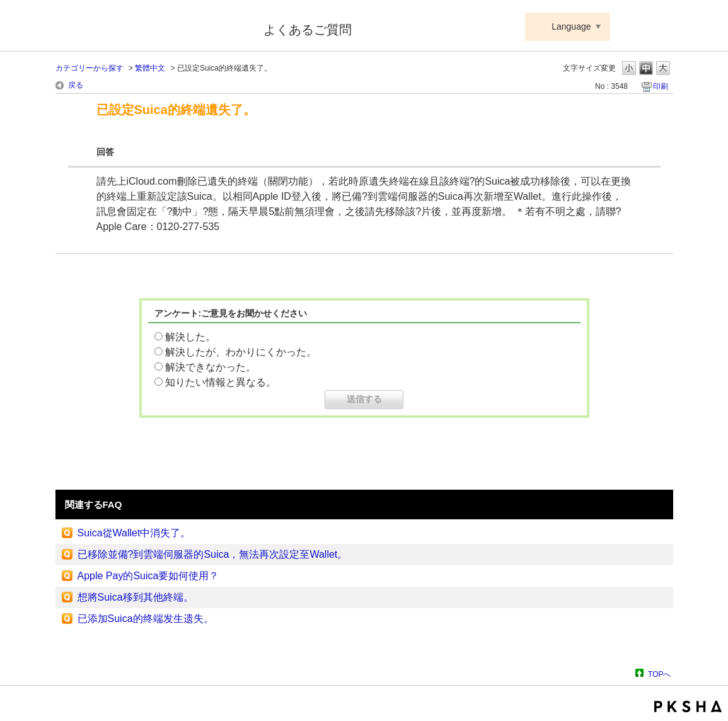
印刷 (661, 86)
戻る (76, 85)
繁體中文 (150, 68)
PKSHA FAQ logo (688, 707)
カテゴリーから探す (90, 68)
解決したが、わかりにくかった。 (241, 352)
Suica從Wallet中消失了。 (134, 533)
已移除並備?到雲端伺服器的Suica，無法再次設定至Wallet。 (213, 554)
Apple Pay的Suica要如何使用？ (148, 576)
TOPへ (659, 674)
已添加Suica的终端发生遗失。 (146, 619)
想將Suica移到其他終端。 (136, 597)
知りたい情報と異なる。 (221, 382)
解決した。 (190, 337)
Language (571, 26)
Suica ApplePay (151, 27)
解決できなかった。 (211, 367)
